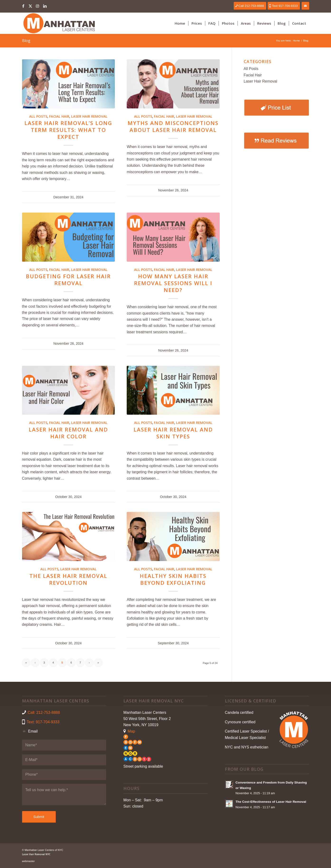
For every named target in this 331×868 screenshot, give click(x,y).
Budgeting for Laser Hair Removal (68, 280)
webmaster (28, 861)
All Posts (38, 116)
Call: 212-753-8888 (44, 713)
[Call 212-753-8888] (250, 6)
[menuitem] (180, 23)
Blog (26, 41)
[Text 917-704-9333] (284, 6)
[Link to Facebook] (23, 6)
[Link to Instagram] (38, 6)
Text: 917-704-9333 (43, 722)
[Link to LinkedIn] (45, 6)
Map (131, 731)
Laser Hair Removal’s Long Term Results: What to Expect (68, 130)
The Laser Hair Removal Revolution (68, 579)
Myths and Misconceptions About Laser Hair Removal (173, 126)
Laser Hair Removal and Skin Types (173, 433)
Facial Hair (59, 116)
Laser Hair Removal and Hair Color (68, 433)
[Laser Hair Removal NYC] (59, 23)
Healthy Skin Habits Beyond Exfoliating (173, 579)
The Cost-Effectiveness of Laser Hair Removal (271, 802)
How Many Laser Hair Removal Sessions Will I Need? (173, 283)
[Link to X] (30, 6)
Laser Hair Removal (89, 116)
